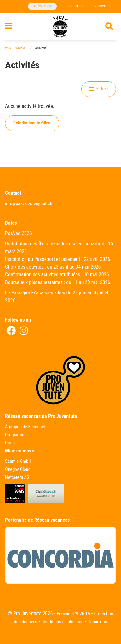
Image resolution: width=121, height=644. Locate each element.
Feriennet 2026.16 (73, 614)
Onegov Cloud (18, 469)
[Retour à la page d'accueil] (60, 26)
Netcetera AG (17, 477)
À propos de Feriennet (25, 427)
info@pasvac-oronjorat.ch (29, 204)
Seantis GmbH (18, 461)
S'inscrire (75, 6)
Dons (10, 443)
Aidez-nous (42, 6)
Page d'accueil (15, 48)
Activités (42, 48)
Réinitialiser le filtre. (32, 123)
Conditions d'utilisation (62, 622)
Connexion (102, 6)
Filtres (99, 89)
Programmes (17, 435)
